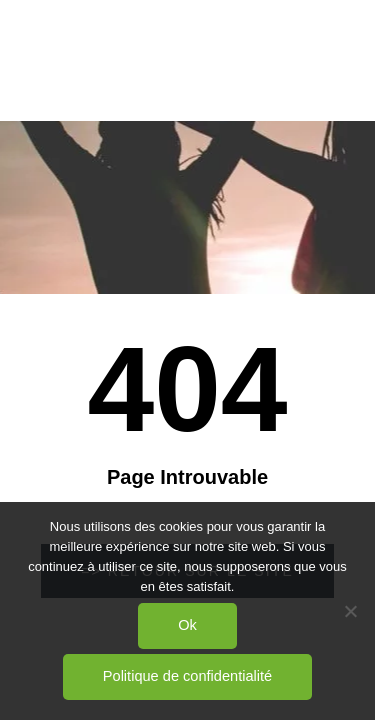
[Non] (350, 611)
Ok (187, 625)
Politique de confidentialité (187, 676)
